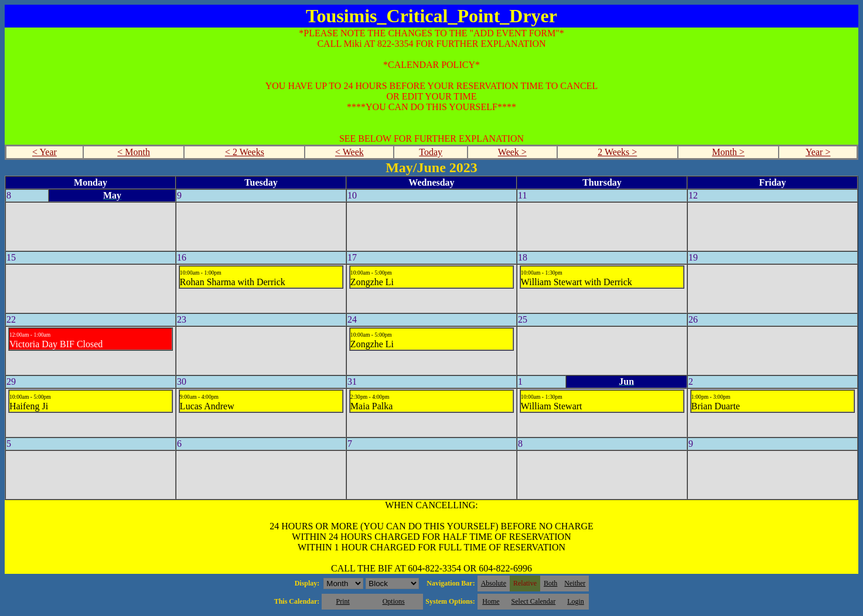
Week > (512, 152)
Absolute (494, 583)
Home (491, 601)
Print (342, 601)
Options (394, 601)
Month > (728, 152)
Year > (818, 152)
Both (550, 583)
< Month (134, 152)
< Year (45, 152)
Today (431, 152)
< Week (349, 152)
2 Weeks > (617, 152)
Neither (575, 583)
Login (576, 601)
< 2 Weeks (245, 152)
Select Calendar (534, 601)
